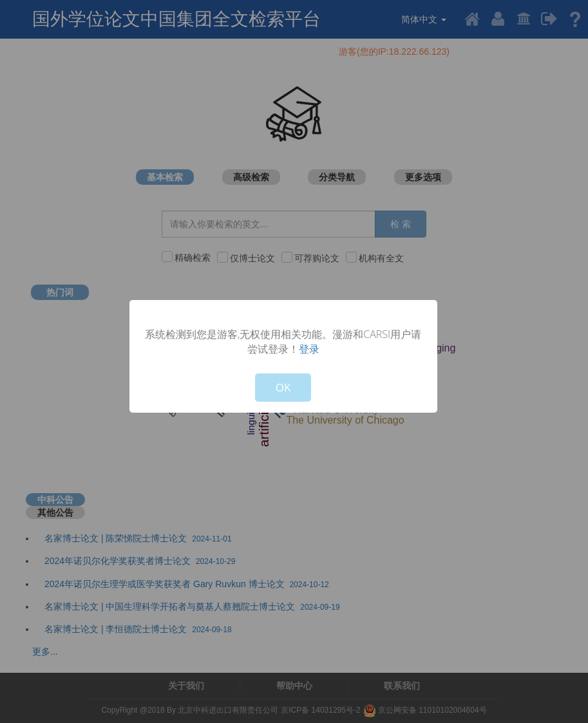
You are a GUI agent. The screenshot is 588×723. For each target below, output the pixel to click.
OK (283, 387)
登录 (309, 349)
